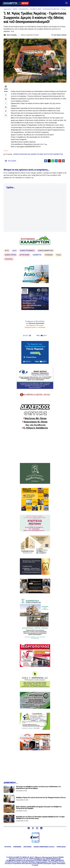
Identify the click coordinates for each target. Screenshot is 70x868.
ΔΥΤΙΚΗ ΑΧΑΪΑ (24, 255)
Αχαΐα (14, 251)
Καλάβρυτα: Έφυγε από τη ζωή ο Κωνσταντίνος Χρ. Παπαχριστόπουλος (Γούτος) (41, 798)
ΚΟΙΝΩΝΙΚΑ (49, 255)
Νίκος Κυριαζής (12, 35)
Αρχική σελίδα (7, 9)
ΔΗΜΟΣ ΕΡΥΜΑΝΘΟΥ (27, 251)
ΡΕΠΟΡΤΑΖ (9, 259)
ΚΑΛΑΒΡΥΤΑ (37, 255)
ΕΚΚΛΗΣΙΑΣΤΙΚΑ (24, 9)
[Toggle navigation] (66, 3)
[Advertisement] (35, 446)
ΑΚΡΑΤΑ (15, 9)
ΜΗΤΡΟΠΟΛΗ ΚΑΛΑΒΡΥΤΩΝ (51, 9)
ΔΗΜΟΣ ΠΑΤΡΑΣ (10, 255)
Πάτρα (59, 255)
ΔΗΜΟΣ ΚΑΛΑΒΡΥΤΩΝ (46, 251)
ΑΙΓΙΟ (7, 251)
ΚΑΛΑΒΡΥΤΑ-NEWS (36, 9)
